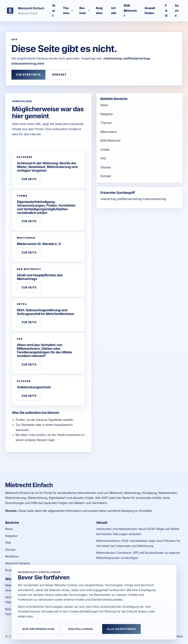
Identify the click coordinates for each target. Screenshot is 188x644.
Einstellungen (81, 629)
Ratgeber (107, 114)
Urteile (105, 150)
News (104, 105)
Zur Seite (29, 179)
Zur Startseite (28, 75)
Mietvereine (109, 132)
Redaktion (12, 556)
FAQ (103, 158)
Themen (106, 123)
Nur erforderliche (38, 629)
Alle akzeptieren (121, 629)
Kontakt (59, 75)
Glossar (106, 167)
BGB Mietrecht (110, 141)
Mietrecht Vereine (17, 563)
